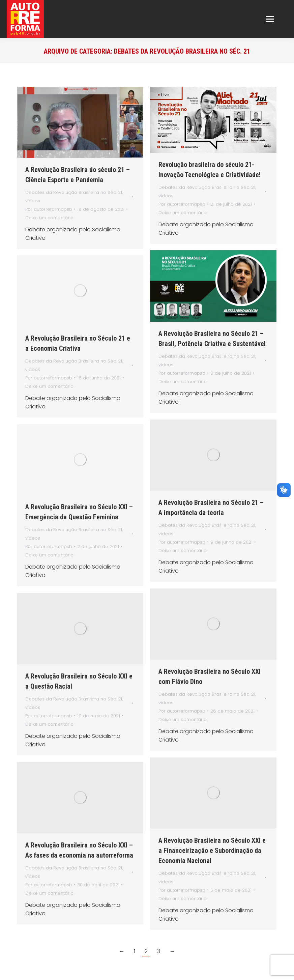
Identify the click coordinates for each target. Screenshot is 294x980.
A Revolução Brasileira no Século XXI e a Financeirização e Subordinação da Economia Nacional (212, 851)
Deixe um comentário (49, 218)
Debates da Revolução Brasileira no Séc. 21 (74, 192)
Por (49, 209)
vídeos (33, 201)
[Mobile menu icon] (270, 19)
